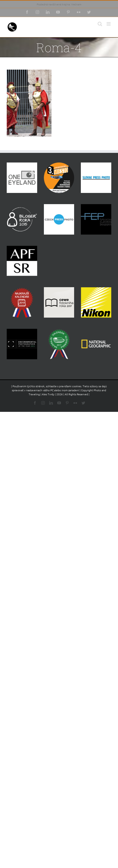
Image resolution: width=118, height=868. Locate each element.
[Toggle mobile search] (100, 24)
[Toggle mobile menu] (109, 24)
